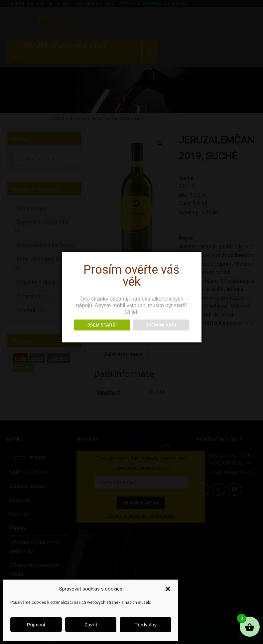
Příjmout (36, 625)
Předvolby (145, 625)
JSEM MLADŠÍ (161, 325)
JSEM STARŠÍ (102, 325)
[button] (168, 589)
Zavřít (91, 625)
